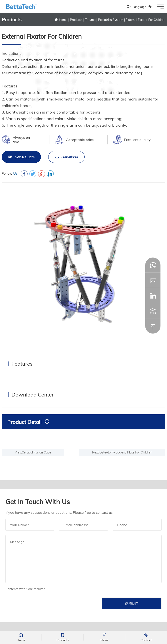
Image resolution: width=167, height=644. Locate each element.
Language (139, 7)
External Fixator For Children (145, 20)
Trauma (90, 20)
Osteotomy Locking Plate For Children (126, 452)
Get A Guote (21, 157)
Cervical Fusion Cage (36, 452)
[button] (153, 296)
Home (63, 20)
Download (66, 157)
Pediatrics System (111, 20)
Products (76, 20)
